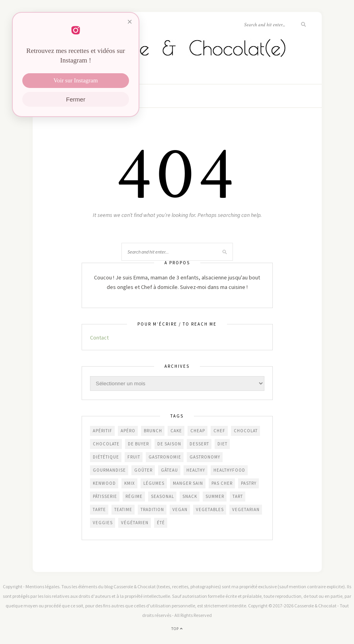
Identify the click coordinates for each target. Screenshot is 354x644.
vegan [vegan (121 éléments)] (180, 509)
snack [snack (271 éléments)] (190, 496)
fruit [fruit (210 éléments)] (134, 457)
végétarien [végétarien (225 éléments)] (135, 523)
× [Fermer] (130, 22)
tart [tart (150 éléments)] (238, 496)
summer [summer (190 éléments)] (215, 496)
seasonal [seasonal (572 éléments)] (162, 496)
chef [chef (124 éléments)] (219, 431)
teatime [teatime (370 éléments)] (123, 509)
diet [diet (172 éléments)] (222, 444)
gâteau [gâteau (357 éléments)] (169, 470)
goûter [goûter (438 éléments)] (143, 470)
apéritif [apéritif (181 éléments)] (103, 431)
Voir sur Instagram (75, 80)
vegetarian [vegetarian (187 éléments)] (246, 509)
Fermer (76, 99)
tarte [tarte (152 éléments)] (99, 509)
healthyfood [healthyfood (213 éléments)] (229, 470)
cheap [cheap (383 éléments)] (198, 431)
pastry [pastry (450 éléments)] (249, 483)
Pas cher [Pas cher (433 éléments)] (222, 483)
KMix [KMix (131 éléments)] (130, 483)
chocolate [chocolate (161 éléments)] (106, 444)
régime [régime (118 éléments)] (134, 496)
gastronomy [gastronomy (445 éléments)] (205, 457)
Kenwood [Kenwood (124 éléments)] (104, 483)
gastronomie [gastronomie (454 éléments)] (165, 457)
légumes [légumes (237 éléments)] (154, 483)
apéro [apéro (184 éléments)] (128, 431)
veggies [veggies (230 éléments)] (103, 523)
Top (177, 629)
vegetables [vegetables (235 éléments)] (210, 509)
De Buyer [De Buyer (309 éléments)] (138, 444)
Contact (99, 338)
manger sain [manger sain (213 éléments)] (188, 483)
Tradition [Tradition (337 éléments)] (152, 509)
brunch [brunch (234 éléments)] (153, 431)
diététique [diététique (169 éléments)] (106, 457)
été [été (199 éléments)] (161, 523)
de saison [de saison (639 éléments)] (169, 444)
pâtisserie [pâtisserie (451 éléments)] (105, 496)
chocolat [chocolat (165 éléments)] (246, 431)
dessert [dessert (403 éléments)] (199, 444)
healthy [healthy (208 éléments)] (196, 470)
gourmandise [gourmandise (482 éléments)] (109, 470)
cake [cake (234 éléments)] (176, 431)
